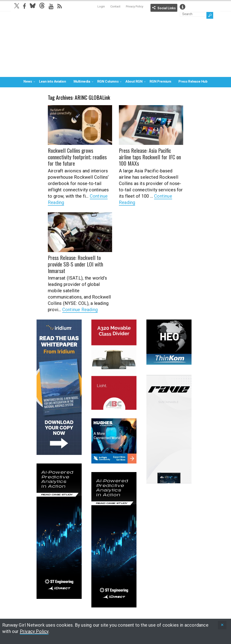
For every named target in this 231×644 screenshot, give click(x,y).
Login (101, 6)
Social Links (167, 8)
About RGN (134, 81)
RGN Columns (108, 81)
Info (182, 7)
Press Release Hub (193, 81)
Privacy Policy (135, 6)
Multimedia (82, 81)
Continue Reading (80, 310)
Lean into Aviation (53, 81)
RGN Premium (160, 81)
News (28, 81)
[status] (222, 625)
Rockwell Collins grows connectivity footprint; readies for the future (77, 157)
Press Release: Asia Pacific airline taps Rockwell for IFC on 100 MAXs (150, 157)
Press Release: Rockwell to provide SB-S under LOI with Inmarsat (75, 264)
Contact (115, 6)
